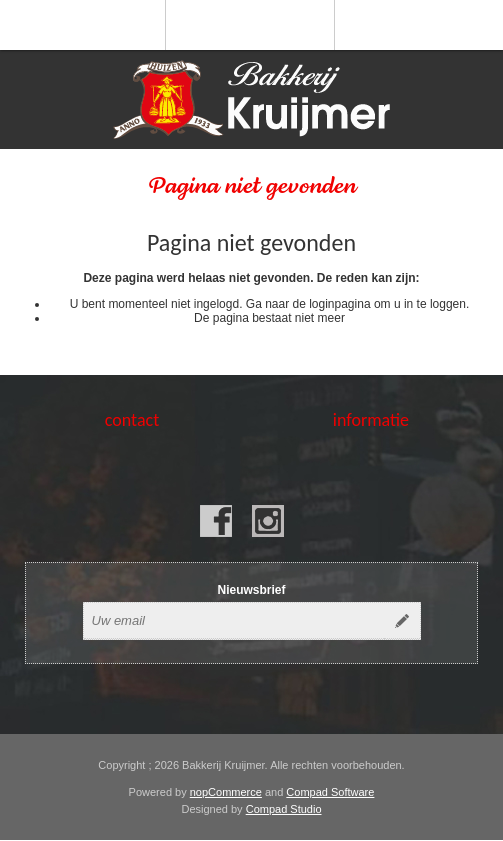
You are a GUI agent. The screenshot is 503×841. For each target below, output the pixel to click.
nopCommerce (226, 792)
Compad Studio (284, 809)
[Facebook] (216, 521)
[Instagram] (268, 521)
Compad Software (330, 792)
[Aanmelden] (234, 621)
